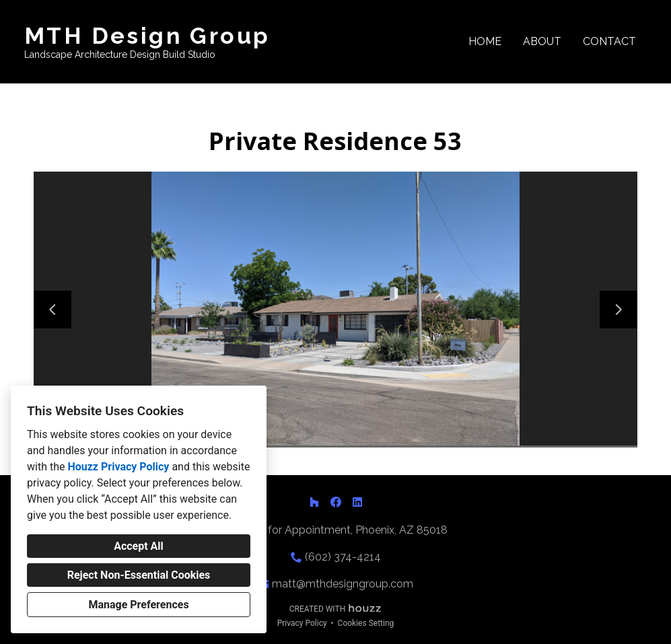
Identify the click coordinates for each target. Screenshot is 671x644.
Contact (609, 41)
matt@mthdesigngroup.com (343, 584)
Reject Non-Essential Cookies (139, 575)
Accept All (139, 546)
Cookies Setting (366, 623)
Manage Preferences (138, 605)
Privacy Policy (302, 623)
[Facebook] (336, 502)
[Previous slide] (52, 310)
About (542, 41)
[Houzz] (314, 502)
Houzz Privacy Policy (118, 467)
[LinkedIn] (357, 502)
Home (485, 41)
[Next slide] (619, 310)
